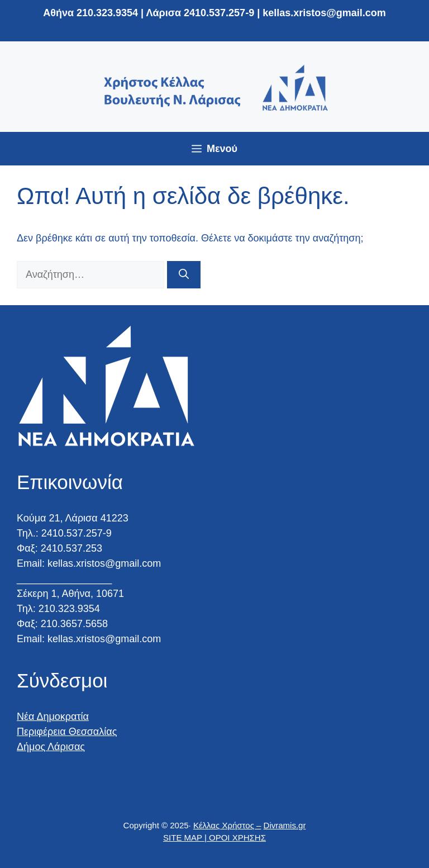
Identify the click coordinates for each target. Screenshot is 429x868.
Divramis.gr (285, 825)
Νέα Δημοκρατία (53, 717)
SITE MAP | (186, 838)
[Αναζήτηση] (184, 275)
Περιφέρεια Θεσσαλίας (67, 732)
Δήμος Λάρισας (51, 747)
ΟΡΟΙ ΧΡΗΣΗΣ (237, 838)
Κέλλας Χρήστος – (227, 825)
